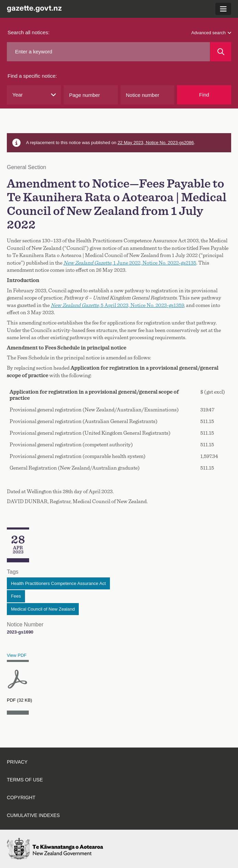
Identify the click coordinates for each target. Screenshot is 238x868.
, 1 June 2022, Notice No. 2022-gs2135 (130, 263)
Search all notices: (29, 32)
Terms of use (25, 780)
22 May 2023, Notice (139, 143)
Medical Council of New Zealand (43, 609)
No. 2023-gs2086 (177, 143)
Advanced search (211, 33)
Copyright (21, 797)
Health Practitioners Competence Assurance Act (58, 583)
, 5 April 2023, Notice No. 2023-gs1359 (117, 305)
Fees (16, 596)
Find (204, 95)
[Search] (221, 52)
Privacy (17, 762)
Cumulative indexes (33, 815)
